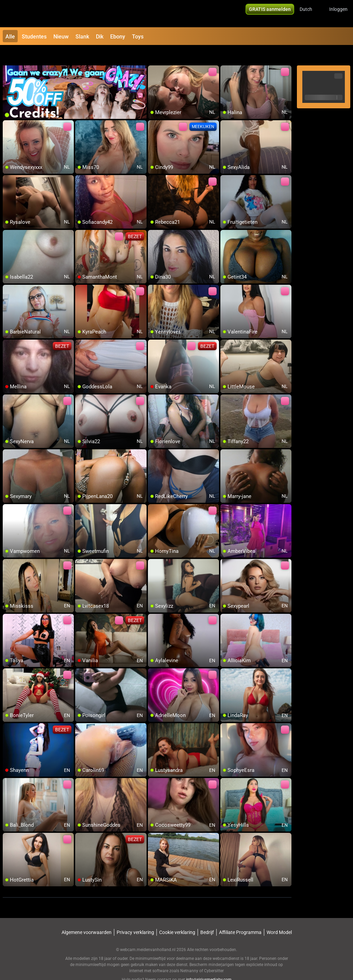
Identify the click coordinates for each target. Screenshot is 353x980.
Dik (100, 37)
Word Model (279, 916)
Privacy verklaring (135, 916)
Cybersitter (214, 954)
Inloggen (338, 14)
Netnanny (190, 954)
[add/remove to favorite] (153, 55)
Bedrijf (207, 916)
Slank (82, 37)
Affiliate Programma (240, 916)
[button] (310, 14)
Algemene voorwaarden (87, 916)
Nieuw (61, 37)
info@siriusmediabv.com (209, 963)
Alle (10, 37)
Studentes (34, 37)
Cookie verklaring (177, 916)
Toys (138, 37)
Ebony (118, 37)
